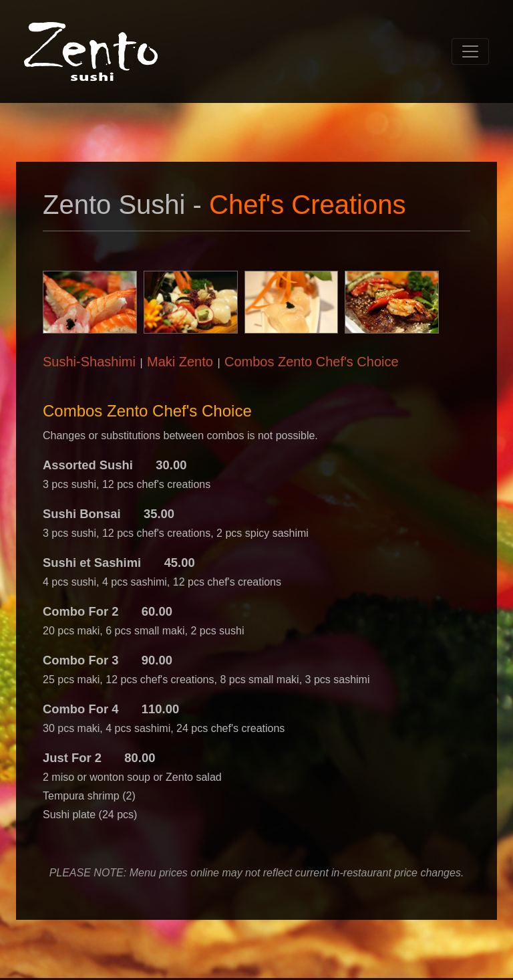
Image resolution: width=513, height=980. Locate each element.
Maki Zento (180, 362)
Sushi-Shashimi (89, 362)
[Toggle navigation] (470, 51)
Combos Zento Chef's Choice (312, 362)
